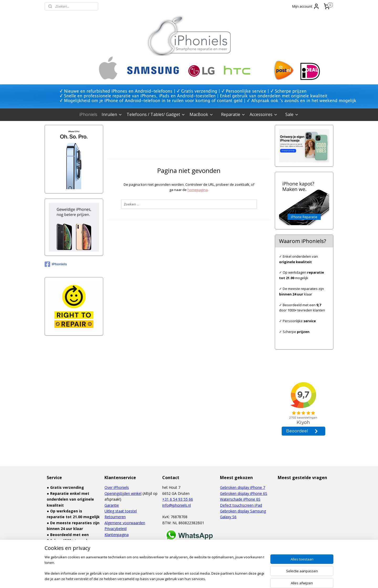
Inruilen (112, 114)
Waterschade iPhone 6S (240, 499)
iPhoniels (88, 114)
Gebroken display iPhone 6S (244, 493)
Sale (292, 114)
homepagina (198, 190)
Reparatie (233, 114)
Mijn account (306, 6)
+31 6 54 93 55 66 (178, 499)
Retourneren (115, 517)
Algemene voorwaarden (125, 523)
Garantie (112, 505)
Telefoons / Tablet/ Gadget (156, 114)
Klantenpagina (117, 535)
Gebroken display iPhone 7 (243, 487)
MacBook (201, 114)
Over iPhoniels (117, 487)
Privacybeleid (115, 529)
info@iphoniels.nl (177, 505)
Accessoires (264, 114)
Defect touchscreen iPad (241, 505)
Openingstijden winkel (123, 493)
